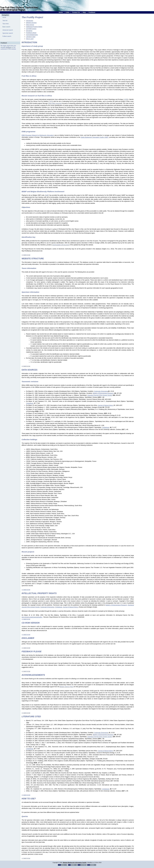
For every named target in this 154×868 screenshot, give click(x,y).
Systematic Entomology (47, 607)
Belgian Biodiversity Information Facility (75, 863)
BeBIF (47, 195)
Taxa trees (6, 24)
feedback (9, 47)
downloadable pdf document (61, 245)
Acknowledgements (32, 35)
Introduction (30, 21)
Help (84, 12)
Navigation (5, 15)
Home (61, 12)
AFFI (51, 101)
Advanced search (8, 30)
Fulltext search (7, 36)
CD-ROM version (31, 29)
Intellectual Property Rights (34, 27)
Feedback (92, 12)
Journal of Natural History (70, 607)
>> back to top (26, 255)
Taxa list (5, 21)
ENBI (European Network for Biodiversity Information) (38, 135)
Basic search (6, 27)
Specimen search (8, 33)
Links (67, 12)
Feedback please (31, 33)
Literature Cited (31, 37)
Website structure (31, 23)
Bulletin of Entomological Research (116, 605)
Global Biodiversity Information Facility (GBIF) (95, 137)
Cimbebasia (59, 607)
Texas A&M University (55, 103)
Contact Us (76, 12)
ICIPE (126, 99)
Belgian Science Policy (67, 687)
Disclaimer (29, 31)
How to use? (30, 39)
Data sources (30, 25)
